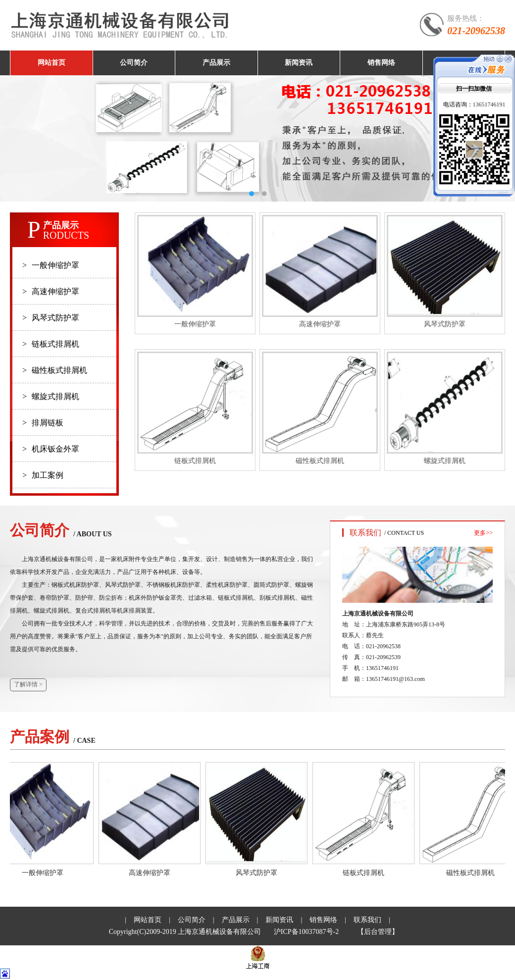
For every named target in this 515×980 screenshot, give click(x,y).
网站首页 (51, 63)
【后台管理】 (378, 932)
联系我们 (367, 920)
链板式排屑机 (51, 344)
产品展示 (216, 63)
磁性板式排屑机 (55, 370)
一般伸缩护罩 (51, 265)
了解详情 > (28, 684)
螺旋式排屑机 (51, 396)
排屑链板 (43, 423)
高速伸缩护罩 (51, 291)
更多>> (483, 533)
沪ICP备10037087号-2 (306, 932)
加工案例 (43, 475)
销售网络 (381, 63)
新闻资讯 (299, 63)
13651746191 (489, 104)
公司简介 (134, 63)
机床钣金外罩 (51, 449)
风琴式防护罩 (51, 318)
